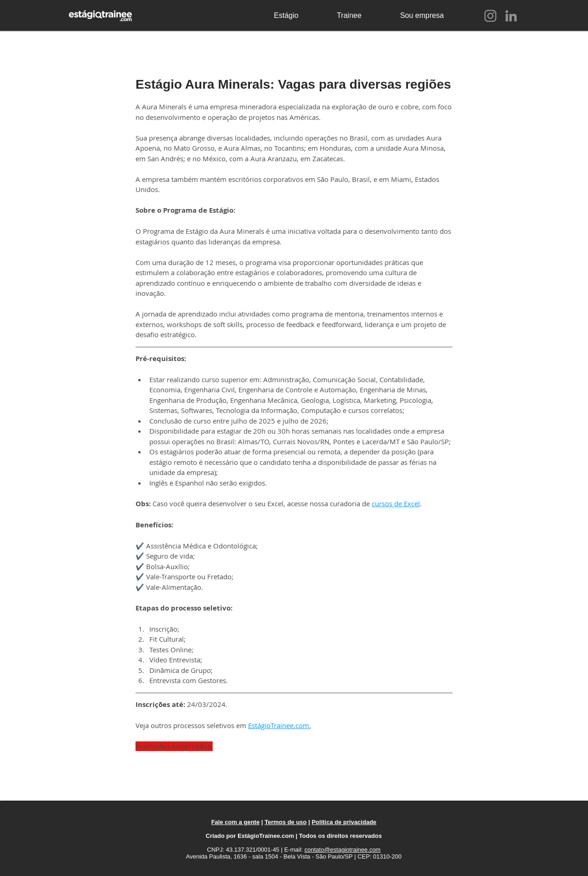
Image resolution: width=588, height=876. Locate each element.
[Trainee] (349, 16)
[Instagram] (490, 16)
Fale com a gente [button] (235, 822)
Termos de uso (286, 822)
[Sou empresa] (422, 16)
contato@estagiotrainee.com (343, 850)
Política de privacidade (344, 822)
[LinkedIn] (511, 16)
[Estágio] (286, 16)
